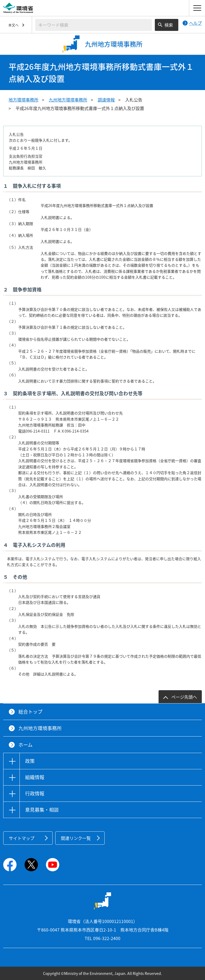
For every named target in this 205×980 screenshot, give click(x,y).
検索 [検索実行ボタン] (169, 25)
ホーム (25, 745)
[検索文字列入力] (94, 25)
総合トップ (30, 712)
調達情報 (106, 100)
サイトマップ (22, 838)
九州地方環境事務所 (68, 100)
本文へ (13, 25)
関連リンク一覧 (76, 838)
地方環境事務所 (23, 100)
